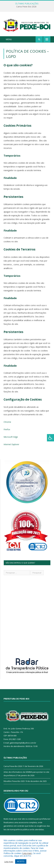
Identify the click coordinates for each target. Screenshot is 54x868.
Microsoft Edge (11, 437)
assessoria (23, 822)
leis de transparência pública (16, 829)
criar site (21, 819)
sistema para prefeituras (39, 819)
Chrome (7, 422)
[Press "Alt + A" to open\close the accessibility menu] (50, 438)
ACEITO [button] (21, 861)
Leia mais (27, 853)
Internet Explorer (11, 444)
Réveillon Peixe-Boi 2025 (14, 781)
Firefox (7, 429)
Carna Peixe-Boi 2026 (26, 7)
